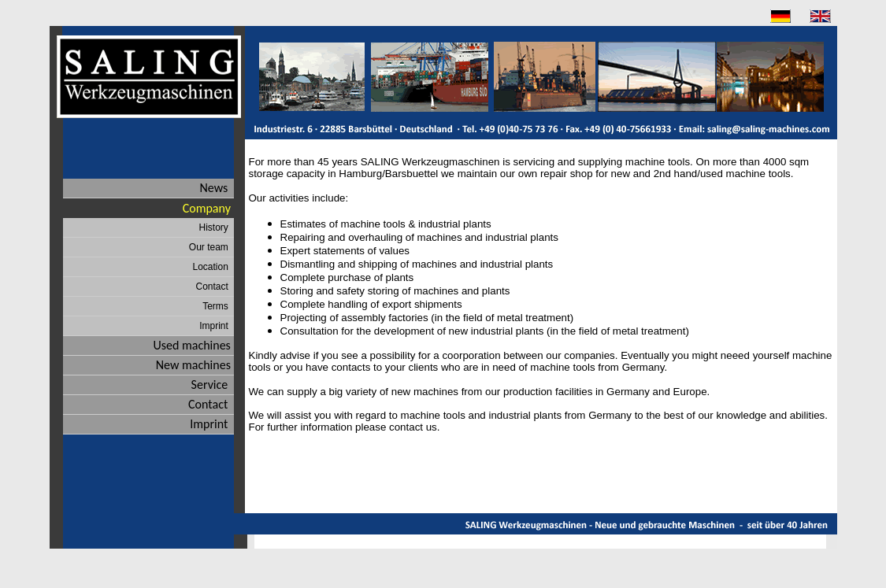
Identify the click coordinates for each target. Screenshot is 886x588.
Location (213, 267)
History (216, 227)
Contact (214, 287)
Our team (211, 247)
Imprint (216, 326)
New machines (195, 365)
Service (213, 385)
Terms (218, 306)
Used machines (193, 345)
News (217, 188)
